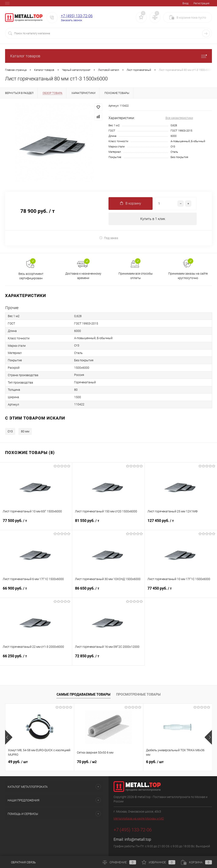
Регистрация (201, 3)
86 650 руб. (108, 591)
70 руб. (87, 762)
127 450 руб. (181, 523)
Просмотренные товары (138, 695)
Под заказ (109, 238)
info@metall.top (138, 840)
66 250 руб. (36, 659)
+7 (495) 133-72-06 (77, 16)
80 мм (25, 432)
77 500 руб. (36, 523)
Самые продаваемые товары (83, 695)
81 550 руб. (108, 523)
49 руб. (18, 762)
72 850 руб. (108, 659)
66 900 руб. (36, 591)
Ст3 (10, 432)
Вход (185, 3)
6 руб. (155, 762)
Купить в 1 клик (153, 219)
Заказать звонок (72, 20)
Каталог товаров (108, 56)
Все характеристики (179, 118)
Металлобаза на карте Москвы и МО (139, 819)
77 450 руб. (181, 591)
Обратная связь (20, 862)
